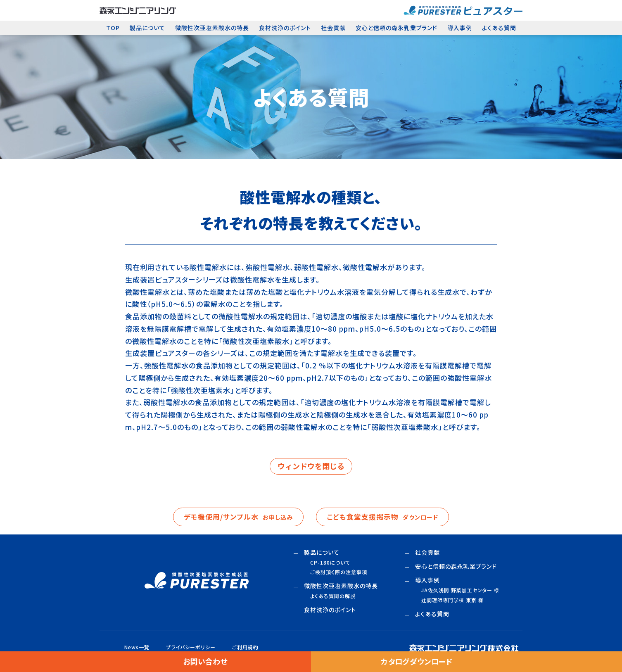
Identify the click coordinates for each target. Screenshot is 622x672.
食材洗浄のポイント (285, 28)
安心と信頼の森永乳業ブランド (396, 28)
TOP (113, 28)
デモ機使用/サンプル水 (236, 517)
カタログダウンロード (417, 662)
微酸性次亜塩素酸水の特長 (212, 28)
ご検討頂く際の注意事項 (339, 573)
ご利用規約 (245, 648)
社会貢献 (333, 28)
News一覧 (137, 648)
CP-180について (330, 563)
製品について (147, 28)
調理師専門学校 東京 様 (452, 601)
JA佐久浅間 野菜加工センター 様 (460, 591)
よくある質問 (499, 28)
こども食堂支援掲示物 (385, 517)
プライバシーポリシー (191, 648)
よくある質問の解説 (333, 597)
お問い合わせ (205, 662)
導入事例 (460, 28)
